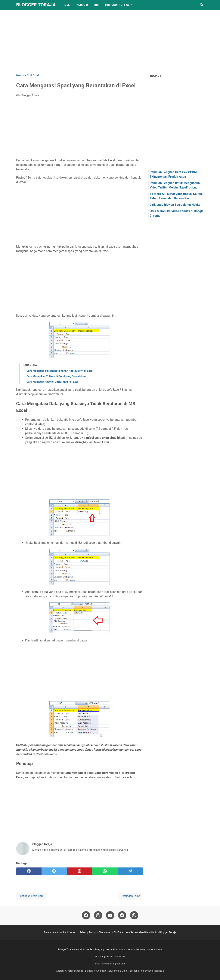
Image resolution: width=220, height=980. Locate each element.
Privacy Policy (88, 932)
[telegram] (130, 871)
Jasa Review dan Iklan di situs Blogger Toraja (150, 932)
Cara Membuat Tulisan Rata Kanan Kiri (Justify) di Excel (60, 371)
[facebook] (29, 871)
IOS (96, 5)
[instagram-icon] (98, 915)
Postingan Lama (130, 896)
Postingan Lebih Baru (31, 896)
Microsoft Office (117, 5)
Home (67, 5)
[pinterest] (80, 871)
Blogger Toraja (36, 5)
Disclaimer (105, 932)
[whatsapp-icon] (134, 915)
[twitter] (54, 871)
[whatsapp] (105, 871)
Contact (72, 932)
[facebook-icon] (86, 915)
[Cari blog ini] (202, 5)
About (60, 932)
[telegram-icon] (122, 915)
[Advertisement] (110, 42)
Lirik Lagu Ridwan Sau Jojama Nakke (175, 205)
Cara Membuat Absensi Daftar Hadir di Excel (53, 382)
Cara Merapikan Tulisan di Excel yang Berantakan (56, 376)
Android (82, 5)
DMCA (117, 932)
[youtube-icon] (110, 915)
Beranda (49, 932)
